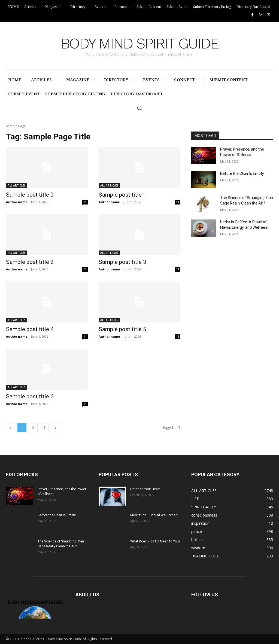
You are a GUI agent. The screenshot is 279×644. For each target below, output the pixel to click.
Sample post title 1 (122, 195)
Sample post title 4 (30, 329)
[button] (139, 108)
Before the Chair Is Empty (242, 173)
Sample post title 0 (30, 195)
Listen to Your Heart (145, 489)
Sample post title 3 (122, 262)
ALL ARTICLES (17, 185)
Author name (17, 202)
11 (85, 202)
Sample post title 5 (122, 329)
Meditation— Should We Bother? (154, 515)
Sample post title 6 (30, 396)
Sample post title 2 (30, 262)
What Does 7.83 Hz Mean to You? (155, 541)
